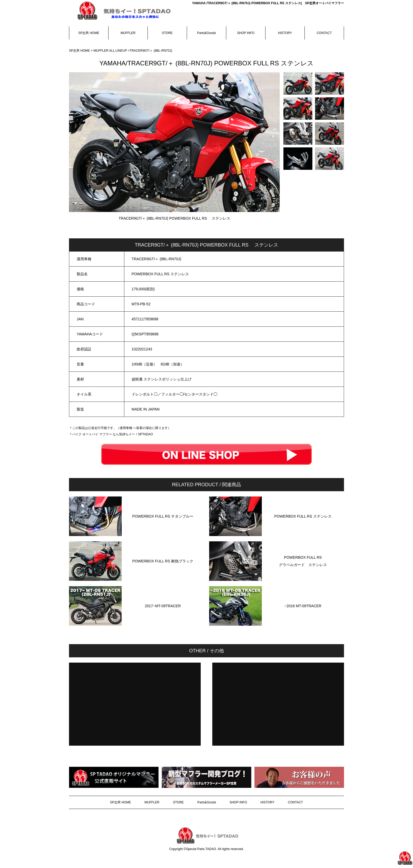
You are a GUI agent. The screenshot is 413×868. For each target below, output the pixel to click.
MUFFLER (128, 33)
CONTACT (324, 33)
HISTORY (285, 33)
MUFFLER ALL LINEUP (111, 51)
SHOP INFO (246, 33)
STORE (167, 33)
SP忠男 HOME (89, 33)
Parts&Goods (206, 33)
